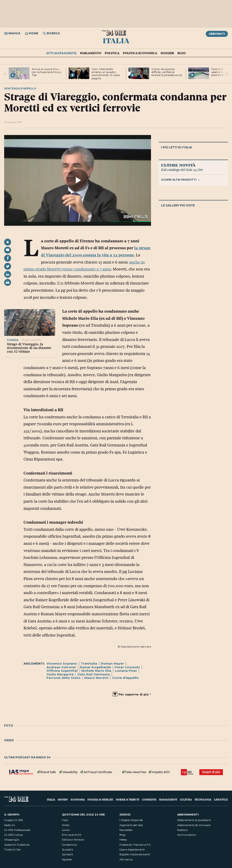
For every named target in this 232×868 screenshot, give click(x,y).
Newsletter (126, 830)
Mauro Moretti (96, 678)
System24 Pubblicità (17, 845)
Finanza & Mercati (100, 799)
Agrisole (67, 859)
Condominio (69, 845)
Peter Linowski (127, 667)
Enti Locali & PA (72, 835)
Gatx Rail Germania (94, 674)
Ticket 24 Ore (12, 850)
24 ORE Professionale (17, 830)
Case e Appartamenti (132, 850)
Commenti (149, 799)
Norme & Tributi (128, 799)
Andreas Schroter (61, 667)
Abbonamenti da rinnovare (194, 825)
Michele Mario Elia (96, 671)
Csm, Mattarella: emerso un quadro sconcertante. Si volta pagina (106, 74)
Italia (116, 40)
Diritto (66, 825)
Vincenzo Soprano (62, 663)
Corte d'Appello (125, 678)
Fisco (65, 820)
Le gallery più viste (178, 205)
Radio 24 (10, 825)
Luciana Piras (126, 671)
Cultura (186, 799)
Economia (78, 799)
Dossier (167, 53)
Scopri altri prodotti (180, 180)
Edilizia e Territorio (73, 840)
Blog (182, 53)
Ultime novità (178, 165)
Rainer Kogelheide (95, 667)
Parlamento (91, 53)
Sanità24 (67, 854)
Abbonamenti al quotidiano (194, 820)
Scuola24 (68, 850)
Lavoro (66, 830)
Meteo (123, 840)
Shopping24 (12, 840)
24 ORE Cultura (13, 835)
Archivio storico (187, 835)
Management (168, 799)
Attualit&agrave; (61, 53)
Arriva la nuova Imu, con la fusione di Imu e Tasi (46, 72)
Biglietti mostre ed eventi (135, 854)
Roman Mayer (112, 663)
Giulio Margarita (60, 674)
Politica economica (140, 53)
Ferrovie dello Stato (64, 678)
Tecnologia (203, 799)
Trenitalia (89, 663)
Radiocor (183, 830)
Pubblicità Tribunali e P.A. (135, 845)
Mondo (63, 799)
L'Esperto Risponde (131, 820)
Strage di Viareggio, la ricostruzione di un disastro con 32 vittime (29, 348)
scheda (13, 340)
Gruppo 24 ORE (14, 820)
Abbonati (217, 34)
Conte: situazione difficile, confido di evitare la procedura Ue (167, 72)
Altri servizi (126, 859)
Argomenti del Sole (131, 825)
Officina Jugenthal (62, 671)
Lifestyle (221, 799)
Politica (112, 53)
